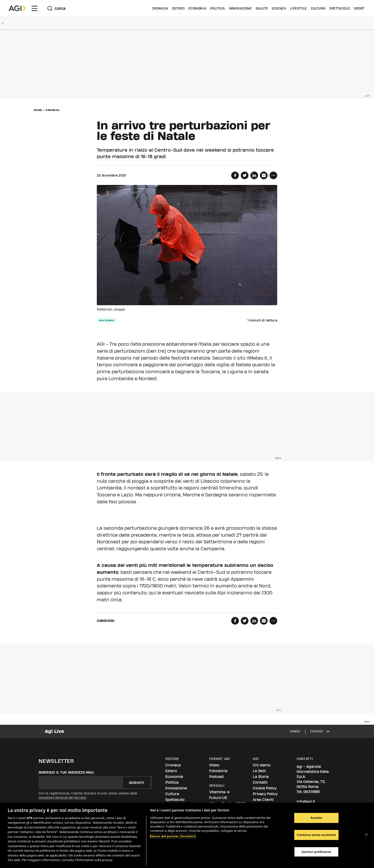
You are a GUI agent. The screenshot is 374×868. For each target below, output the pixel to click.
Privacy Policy (265, 794)
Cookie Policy (265, 788)
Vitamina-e (219, 792)
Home (38, 110)
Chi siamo (262, 765)
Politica (218, 8)
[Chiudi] (366, 835)
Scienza (279, 8)
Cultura (318, 8)
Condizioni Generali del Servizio (62, 798)
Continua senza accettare (316, 835)
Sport (359, 8)
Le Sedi (259, 771)
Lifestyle (298, 8)
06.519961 (312, 792)
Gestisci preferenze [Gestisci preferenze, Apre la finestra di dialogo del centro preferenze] (316, 852)
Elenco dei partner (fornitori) (173, 836)
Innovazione (240, 8)
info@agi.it (306, 802)
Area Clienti (263, 800)
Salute (262, 8)
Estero (178, 8)
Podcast (216, 777)
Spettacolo (340, 8)
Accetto (316, 818)
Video (214, 765)
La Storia (261, 777)
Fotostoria (218, 771)
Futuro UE (218, 798)
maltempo (106, 320)
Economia (197, 8)
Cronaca (160, 8)
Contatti (260, 782)
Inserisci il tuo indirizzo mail (66, 772)
